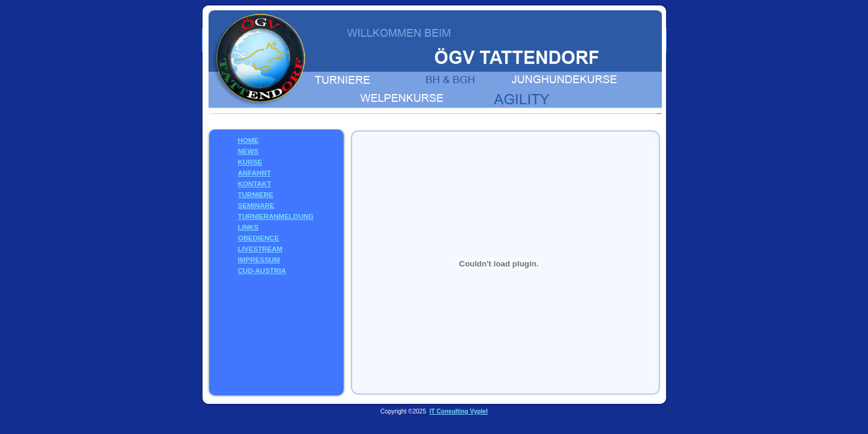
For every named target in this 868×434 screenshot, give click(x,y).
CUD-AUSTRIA (262, 271)
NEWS (249, 151)
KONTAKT (255, 184)
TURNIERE (256, 195)
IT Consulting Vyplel (458, 411)
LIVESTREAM (260, 249)
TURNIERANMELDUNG (276, 216)
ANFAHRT (255, 173)
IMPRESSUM (259, 260)
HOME (249, 140)
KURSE (250, 162)
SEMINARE (256, 206)
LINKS (249, 227)
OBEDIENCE (259, 238)
